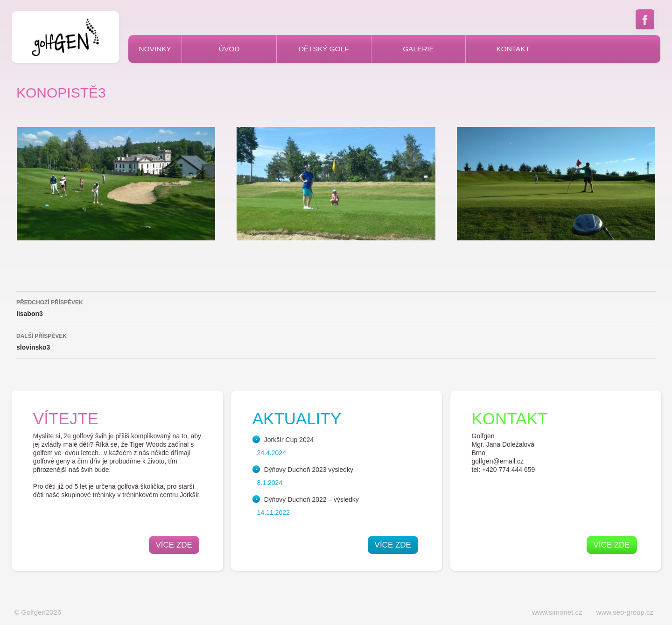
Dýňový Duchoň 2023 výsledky (309, 470)
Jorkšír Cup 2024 (289, 440)
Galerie (418, 49)
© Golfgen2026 (38, 612)
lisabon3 (336, 307)
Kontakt (513, 49)
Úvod (229, 49)
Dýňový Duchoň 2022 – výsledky (311, 499)
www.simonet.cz (557, 612)
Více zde (174, 545)
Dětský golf (324, 49)
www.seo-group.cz (625, 612)
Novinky (155, 49)
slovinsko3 (336, 341)
